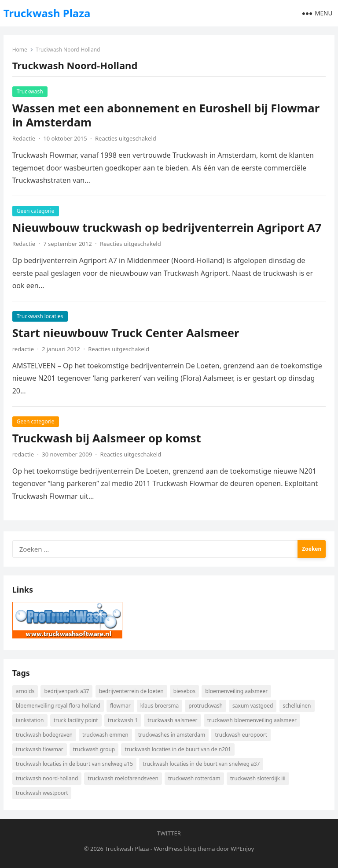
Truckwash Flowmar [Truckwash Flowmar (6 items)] (40, 749)
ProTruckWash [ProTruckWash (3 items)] (206, 706)
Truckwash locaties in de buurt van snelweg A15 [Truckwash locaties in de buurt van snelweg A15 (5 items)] (74, 764)
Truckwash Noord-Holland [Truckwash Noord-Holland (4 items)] (47, 778)
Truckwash (30, 91)
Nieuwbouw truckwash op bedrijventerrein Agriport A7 (167, 228)
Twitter (169, 833)
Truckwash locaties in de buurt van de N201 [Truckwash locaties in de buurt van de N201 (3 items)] (178, 749)
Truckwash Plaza (47, 13)
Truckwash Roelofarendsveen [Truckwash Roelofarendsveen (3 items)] (123, 778)
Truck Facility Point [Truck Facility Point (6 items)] (76, 720)
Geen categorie (36, 211)
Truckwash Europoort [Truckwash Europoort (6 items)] (241, 735)
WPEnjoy (242, 849)
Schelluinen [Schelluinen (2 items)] (297, 706)
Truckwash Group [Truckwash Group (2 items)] (94, 749)
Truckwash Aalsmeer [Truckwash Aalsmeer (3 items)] (172, 720)
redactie (23, 349)
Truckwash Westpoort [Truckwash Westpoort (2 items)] (42, 793)
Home (20, 50)
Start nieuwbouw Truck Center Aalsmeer (126, 333)
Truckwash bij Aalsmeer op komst (107, 438)
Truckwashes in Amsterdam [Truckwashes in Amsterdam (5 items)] (172, 735)
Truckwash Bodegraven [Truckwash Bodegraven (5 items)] (44, 735)
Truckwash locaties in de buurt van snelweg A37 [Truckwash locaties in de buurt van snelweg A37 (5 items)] (201, 764)
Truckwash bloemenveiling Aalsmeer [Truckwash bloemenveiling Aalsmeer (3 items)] (252, 720)
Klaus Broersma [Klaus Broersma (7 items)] (160, 706)
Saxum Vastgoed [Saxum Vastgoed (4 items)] (253, 706)
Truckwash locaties (40, 316)
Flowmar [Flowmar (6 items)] (120, 706)
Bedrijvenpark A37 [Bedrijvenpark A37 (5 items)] (66, 691)
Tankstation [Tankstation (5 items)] (30, 720)
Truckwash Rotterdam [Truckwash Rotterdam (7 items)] (194, 778)
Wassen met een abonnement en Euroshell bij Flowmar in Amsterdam (166, 115)
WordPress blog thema (184, 849)
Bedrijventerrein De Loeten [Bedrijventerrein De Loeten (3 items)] (131, 691)
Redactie (24, 138)
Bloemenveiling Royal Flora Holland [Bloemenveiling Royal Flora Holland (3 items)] (58, 706)
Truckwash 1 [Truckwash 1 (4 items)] (123, 720)
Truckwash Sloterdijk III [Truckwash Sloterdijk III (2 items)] (258, 778)
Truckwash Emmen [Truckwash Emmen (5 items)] (105, 735)
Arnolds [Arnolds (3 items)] (25, 691)
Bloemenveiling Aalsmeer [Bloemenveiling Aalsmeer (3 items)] (236, 691)
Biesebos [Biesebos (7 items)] (184, 691)
